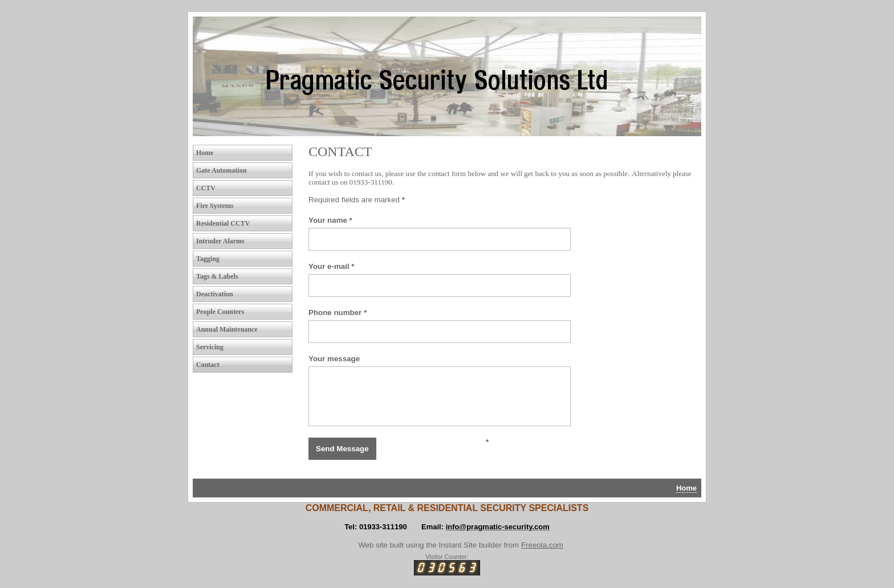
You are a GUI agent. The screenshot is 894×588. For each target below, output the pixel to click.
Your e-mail (331, 266)
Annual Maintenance (227, 329)
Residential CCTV (223, 223)
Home (205, 153)
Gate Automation (221, 170)
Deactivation (215, 294)
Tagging (208, 259)
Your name (330, 220)
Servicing (210, 347)
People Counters (220, 312)
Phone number (338, 313)
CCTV (206, 188)
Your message (334, 359)
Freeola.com (542, 545)
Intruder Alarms (220, 241)
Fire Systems (215, 206)
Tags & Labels (217, 276)
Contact (208, 365)
